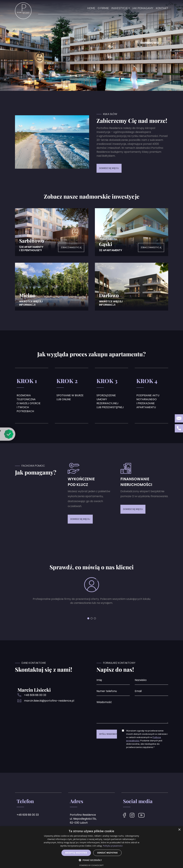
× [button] (179, 830)
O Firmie (103, 8)
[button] (88, 618)
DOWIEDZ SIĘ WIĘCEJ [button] (109, 168)
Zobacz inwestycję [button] (71, 247)
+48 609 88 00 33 (35, 695)
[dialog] (91, 847)
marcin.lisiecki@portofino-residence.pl (49, 701)
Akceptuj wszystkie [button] (76, 853)
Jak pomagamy (143, 8)
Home (91, 8)
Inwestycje (120, 8)
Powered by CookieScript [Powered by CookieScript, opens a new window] (91, 865)
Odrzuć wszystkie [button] (107, 853)
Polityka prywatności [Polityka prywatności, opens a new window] (113, 846)
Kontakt (162, 8)
